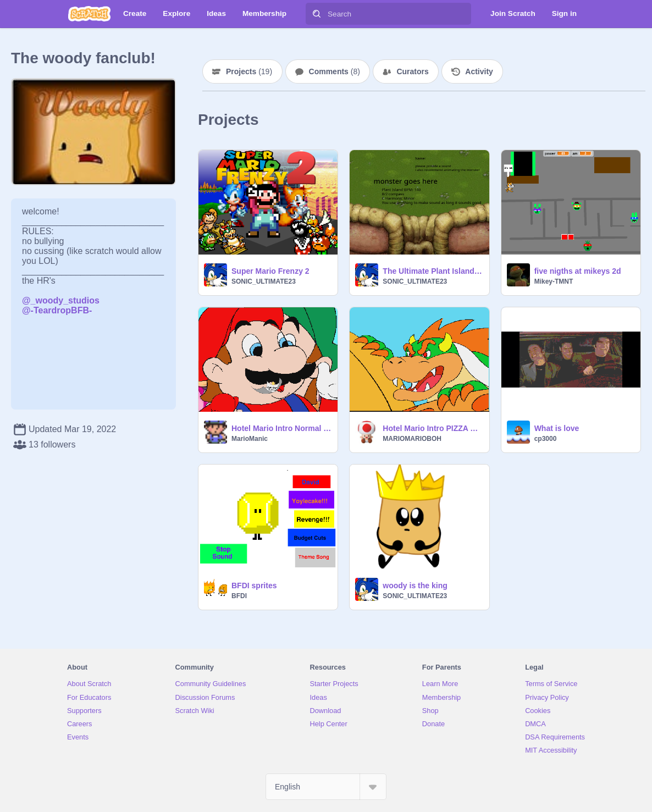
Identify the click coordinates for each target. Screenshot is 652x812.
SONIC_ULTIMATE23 (264, 281)
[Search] (317, 14)
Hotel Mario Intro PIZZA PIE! (432, 428)
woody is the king (415, 585)
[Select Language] (326, 787)
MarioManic (250, 439)
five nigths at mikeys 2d (578, 271)
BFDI (239, 596)
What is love (557, 428)
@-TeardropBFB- (57, 310)
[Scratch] (89, 14)
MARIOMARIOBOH (412, 439)
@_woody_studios (61, 300)
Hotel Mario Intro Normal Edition (281, 428)
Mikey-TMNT (554, 281)
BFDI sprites (254, 585)
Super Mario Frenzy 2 (270, 271)
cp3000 (546, 439)
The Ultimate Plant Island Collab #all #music (432, 271)
